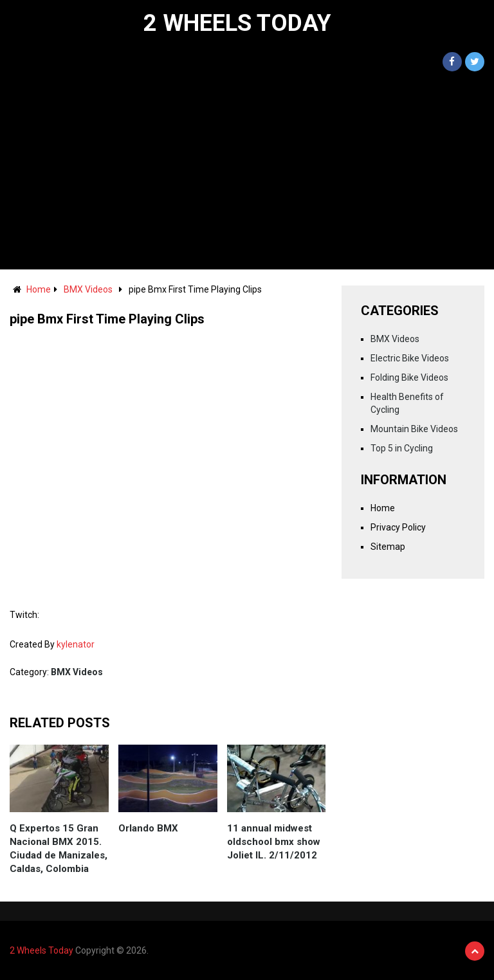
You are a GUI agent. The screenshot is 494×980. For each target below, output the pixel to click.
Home (39, 289)
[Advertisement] (247, 173)
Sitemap (388, 547)
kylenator (76, 644)
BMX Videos (88, 289)
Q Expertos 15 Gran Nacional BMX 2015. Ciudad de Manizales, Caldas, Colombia (59, 848)
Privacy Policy (398, 527)
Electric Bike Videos (410, 358)
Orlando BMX (148, 828)
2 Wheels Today (237, 23)
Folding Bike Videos (409, 377)
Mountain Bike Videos (414, 429)
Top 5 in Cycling (402, 448)
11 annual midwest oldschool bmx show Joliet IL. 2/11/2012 (274, 842)
